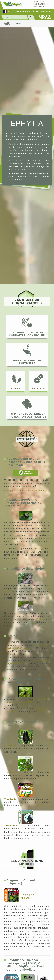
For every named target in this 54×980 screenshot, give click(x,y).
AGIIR (38, 549)
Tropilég (9, 772)
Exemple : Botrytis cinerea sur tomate (25, 491)
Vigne (23, 705)
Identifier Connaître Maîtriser (39, 4)
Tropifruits (10, 799)
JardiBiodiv (11, 826)
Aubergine (10, 746)
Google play (27, 895)
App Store (26, 898)
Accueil (17, 24)
